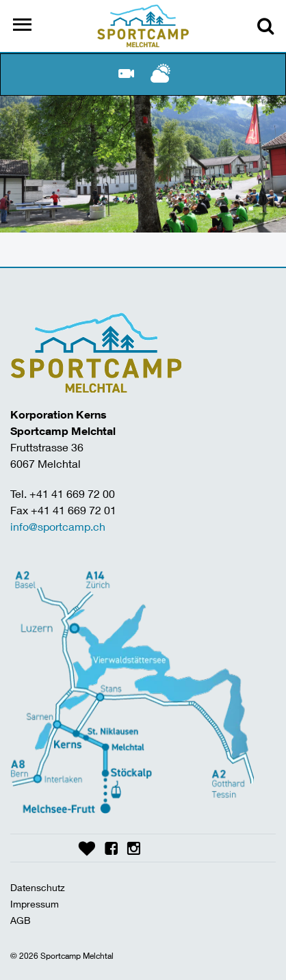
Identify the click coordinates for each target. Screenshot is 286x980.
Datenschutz (38, 887)
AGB (21, 920)
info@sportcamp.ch (58, 526)
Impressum (35, 904)
